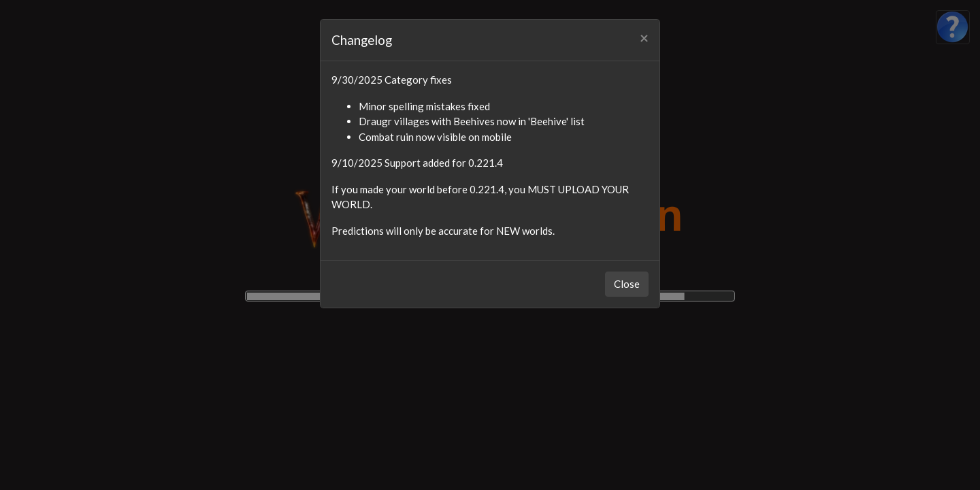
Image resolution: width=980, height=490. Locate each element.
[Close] (644, 38)
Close (627, 284)
